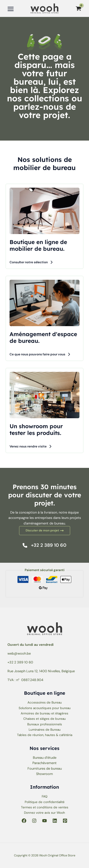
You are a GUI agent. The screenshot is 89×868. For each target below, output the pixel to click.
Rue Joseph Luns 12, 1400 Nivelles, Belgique (41, 671)
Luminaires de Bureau (45, 730)
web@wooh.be (19, 654)
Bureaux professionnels (45, 724)
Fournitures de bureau (45, 769)
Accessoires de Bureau (45, 702)
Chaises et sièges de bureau (44, 719)
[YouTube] (44, 821)
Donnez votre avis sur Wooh (44, 813)
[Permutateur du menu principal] (11, 9)
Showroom (44, 774)
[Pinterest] (65, 821)
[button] (31, 262)
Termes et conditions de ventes (45, 807)
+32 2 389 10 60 (20, 662)
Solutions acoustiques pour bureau (45, 708)
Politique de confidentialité (45, 802)
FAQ (45, 796)
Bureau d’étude (45, 758)
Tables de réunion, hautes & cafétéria (45, 735)
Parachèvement (44, 763)
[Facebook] (24, 821)
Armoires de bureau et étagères (44, 713)
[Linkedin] (55, 821)
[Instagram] (34, 821)
